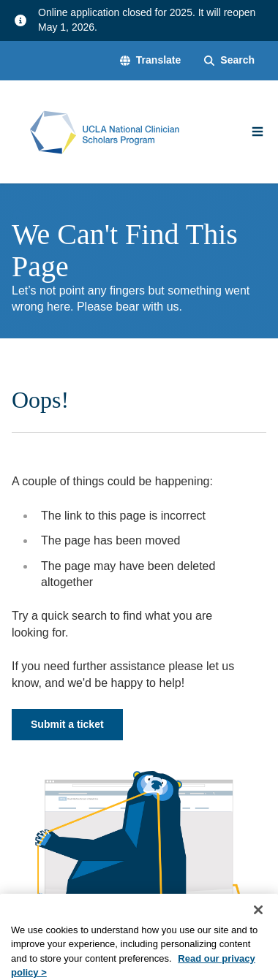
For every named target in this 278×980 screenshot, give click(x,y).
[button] (150, 61)
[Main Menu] (258, 132)
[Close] (258, 919)
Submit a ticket (67, 724)
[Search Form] (229, 61)
